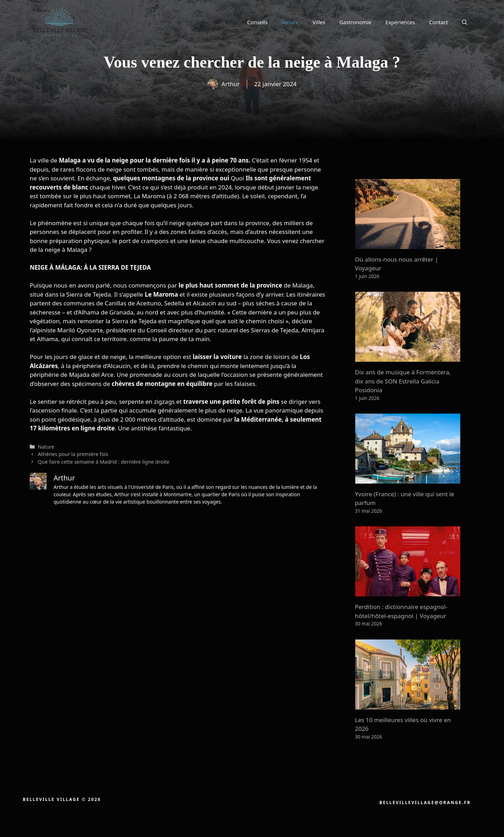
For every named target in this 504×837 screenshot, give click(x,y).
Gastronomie (356, 22)
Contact (439, 22)
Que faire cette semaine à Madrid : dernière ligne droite (104, 462)
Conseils (257, 22)
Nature (290, 22)
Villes (319, 22)
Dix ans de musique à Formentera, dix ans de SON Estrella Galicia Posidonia (403, 381)
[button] (465, 22)
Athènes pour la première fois (73, 454)
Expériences (400, 22)
